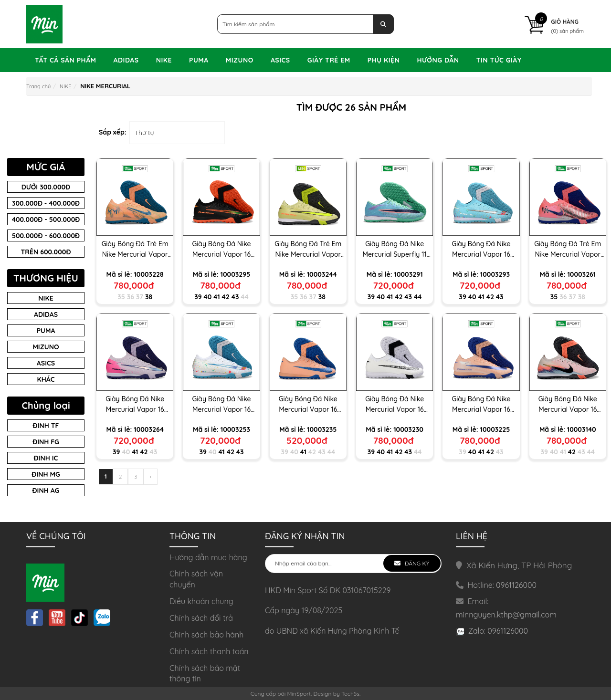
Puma (46, 331)
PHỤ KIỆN (384, 60)
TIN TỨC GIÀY (499, 60)
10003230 (408, 429)
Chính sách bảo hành (206, 635)
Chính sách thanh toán (209, 651)
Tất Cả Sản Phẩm (66, 60)
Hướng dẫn (438, 60)
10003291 (408, 274)
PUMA (199, 60)
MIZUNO (240, 60)
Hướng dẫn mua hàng (208, 557)
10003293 (495, 274)
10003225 (495, 429)
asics (46, 363)
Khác (46, 379)
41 (216, 297)
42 (226, 297)
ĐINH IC (46, 458)
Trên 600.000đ (46, 252)
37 (140, 297)
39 (198, 297)
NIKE (164, 60)
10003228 (148, 274)
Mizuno (46, 347)
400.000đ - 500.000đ (46, 219)
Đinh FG (46, 442)
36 (131, 297)
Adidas (46, 314)
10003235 (322, 429)
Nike (46, 298)
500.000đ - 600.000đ (46, 236)
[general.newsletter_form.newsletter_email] (353, 564)
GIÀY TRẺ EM (329, 60)
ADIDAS (126, 60)
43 (235, 297)
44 (244, 297)
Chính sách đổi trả (201, 618)
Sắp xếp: (113, 132)
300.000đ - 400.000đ (46, 203)
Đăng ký (416, 563)
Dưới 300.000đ (46, 187)
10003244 (322, 274)
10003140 (582, 429)
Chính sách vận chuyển (196, 579)
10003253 (235, 429)
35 (121, 297)
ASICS (280, 60)
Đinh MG (46, 474)
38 (149, 297)
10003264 (149, 429)
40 (208, 297)
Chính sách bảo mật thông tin (205, 674)
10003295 (236, 274)
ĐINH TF (46, 426)
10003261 (581, 274)
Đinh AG (46, 491)
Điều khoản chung (201, 601)
